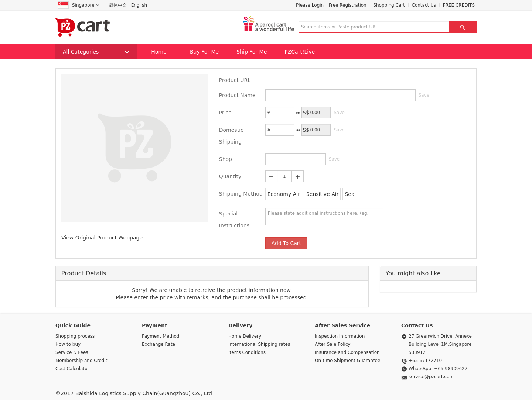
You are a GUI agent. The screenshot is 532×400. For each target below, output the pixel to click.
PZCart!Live (300, 52)
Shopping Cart (389, 5)
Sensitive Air (323, 194)
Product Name (237, 95)
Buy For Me (204, 52)
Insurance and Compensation (347, 352)
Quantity (230, 176)
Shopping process (75, 336)
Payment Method (161, 336)
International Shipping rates (259, 344)
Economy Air (284, 194)
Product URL (235, 80)
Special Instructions (234, 220)
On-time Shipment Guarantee (347, 361)
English (139, 5)
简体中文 (118, 5)
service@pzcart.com (431, 377)
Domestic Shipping (231, 136)
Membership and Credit (81, 361)
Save (424, 95)
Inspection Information (340, 336)
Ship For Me (252, 52)
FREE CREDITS (459, 5)
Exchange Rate (158, 344)
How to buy (68, 344)
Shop (226, 159)
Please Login (310, 5)
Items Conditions (247, 352)
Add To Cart (286, 243)
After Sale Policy (333, 344)
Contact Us (424, 5)
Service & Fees (72, 352)
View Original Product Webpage (102, 238)
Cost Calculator (72, 369)
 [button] (463, 27)
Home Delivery (245, 336)
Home (159, 52)
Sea (349, 194)
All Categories (96, 52)
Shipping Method (241, 194)
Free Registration (348, 5)
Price (225, 113)
